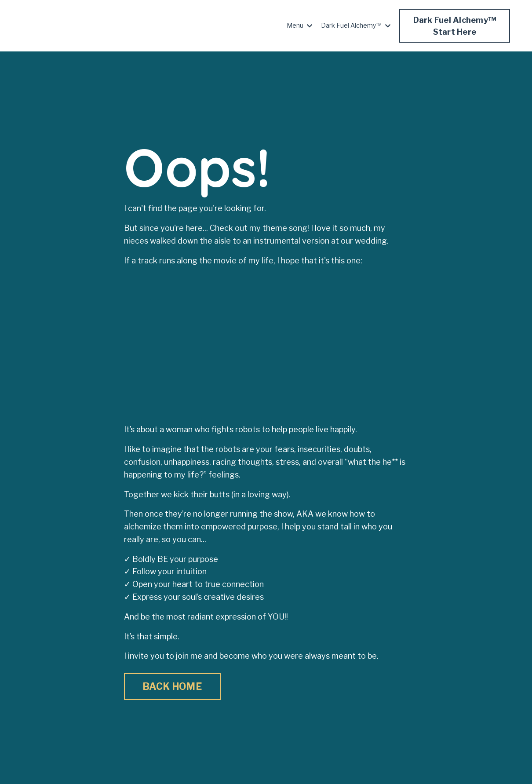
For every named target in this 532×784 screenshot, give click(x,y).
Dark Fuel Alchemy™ (356, 25)
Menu (299, 25)
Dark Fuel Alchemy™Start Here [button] (455, 26)
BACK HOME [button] (172, 686)
